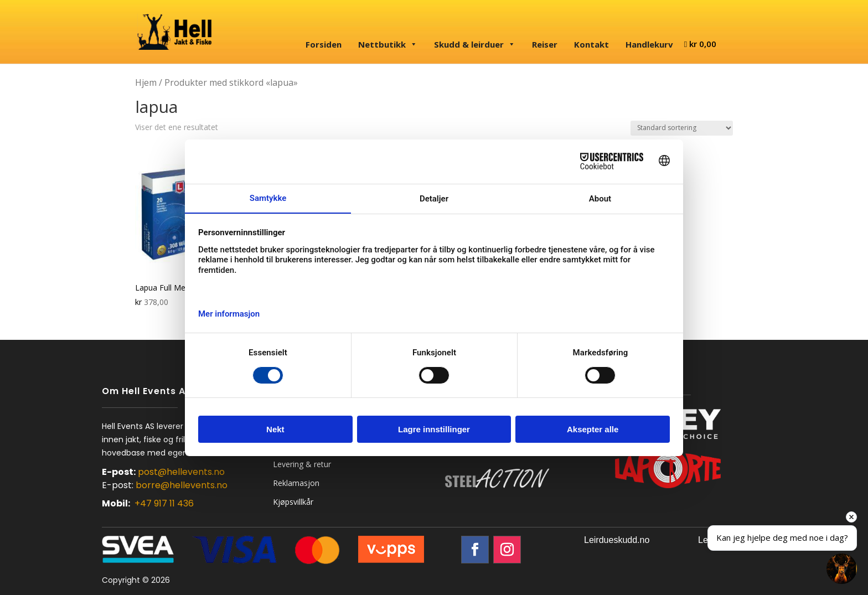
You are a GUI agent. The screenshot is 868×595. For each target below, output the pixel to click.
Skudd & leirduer (475, 44)
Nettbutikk (388, 44)
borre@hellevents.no (182, 485)
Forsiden (324, 44)
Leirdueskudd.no (617, 540)
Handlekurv (649, 44)
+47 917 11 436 (164, 503)
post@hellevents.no (181, 472)
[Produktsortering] (682, 128)
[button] (842, 569)
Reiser (545, 44)
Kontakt (591, 44)
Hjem (146, 82)
